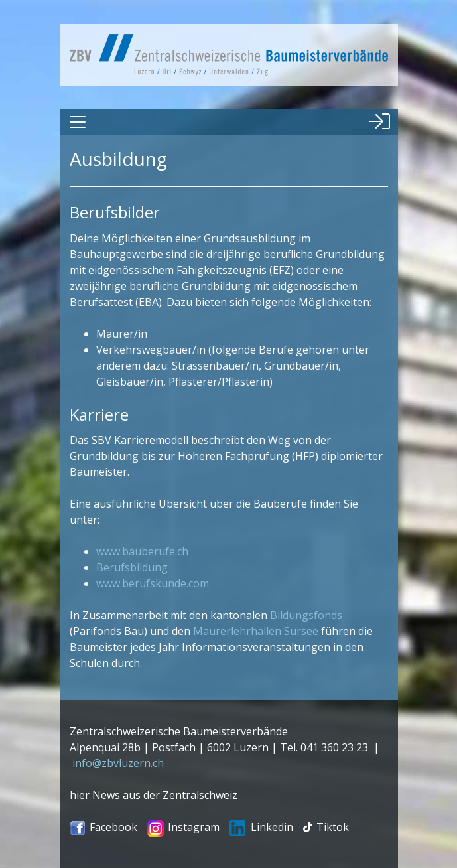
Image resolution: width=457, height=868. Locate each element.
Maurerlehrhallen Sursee (256, 631)
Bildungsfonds (306, 615)
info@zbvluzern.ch (118, 763)
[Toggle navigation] (78, 122)
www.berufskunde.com (153, 583)
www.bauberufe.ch (142, 551)
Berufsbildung (132, 567)
